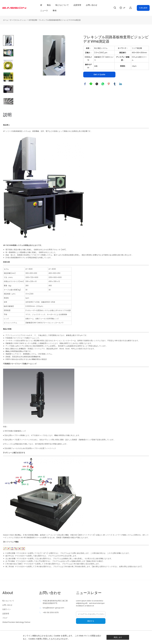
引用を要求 (143, 8)
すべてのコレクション (18, 20)
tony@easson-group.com (53, 608)
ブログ (5, 618)
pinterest (109, 84)
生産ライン (7, 609)
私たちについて (62, 5)
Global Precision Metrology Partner (16, 622)
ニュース (44, 11)
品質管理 (77, 5)
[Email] (91, 614)
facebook (85, 84)
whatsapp (103, 84)
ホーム (6, 20)
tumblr (115, 84)
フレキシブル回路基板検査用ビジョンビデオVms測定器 (60, 20)
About (8, 593)
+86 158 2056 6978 (51, 613)
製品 (49, 5)
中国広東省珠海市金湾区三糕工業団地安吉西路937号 (55, 602)
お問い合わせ (92, 5)
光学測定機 (33, 20)
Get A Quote (99, 75)
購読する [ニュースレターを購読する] (91, 621)
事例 (55, 11)
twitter (97, 84)
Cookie (57, 636)
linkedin (121, 84)
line (91, 84)
